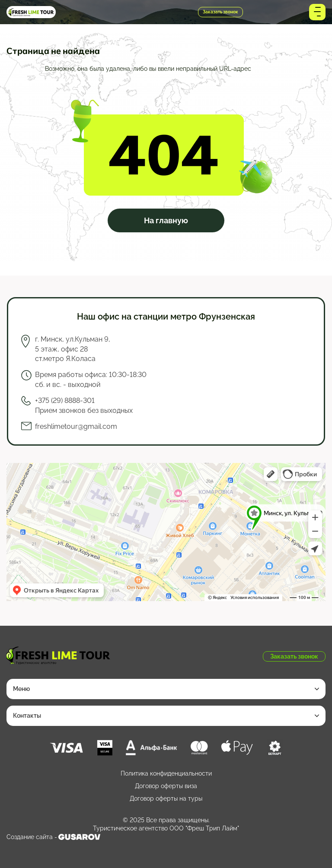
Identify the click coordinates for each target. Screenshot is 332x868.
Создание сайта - (53, 837)
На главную (166, 220)
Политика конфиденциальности (166, 773)
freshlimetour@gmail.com (76, 426)
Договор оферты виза (166, 786)
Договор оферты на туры (166, 798)
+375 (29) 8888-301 (127, 12)
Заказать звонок (220, 12)
